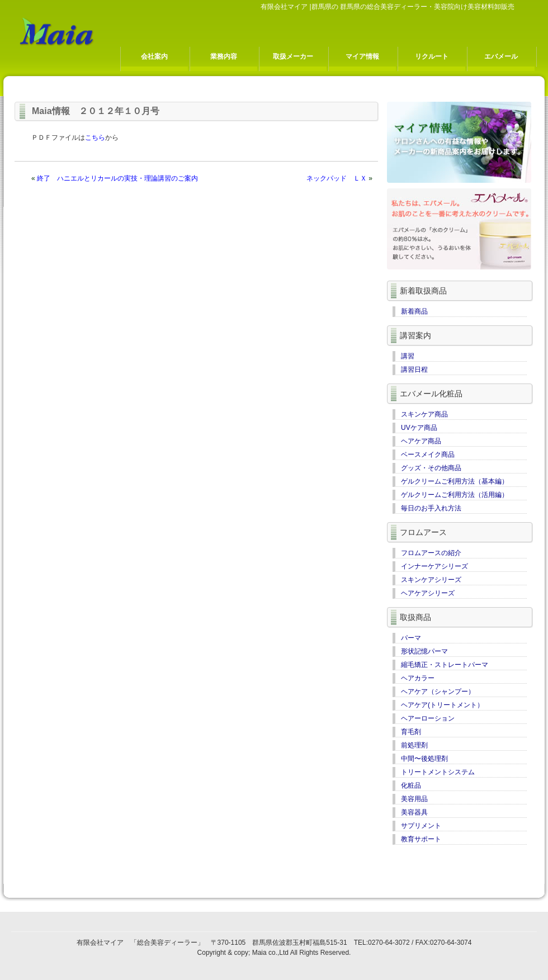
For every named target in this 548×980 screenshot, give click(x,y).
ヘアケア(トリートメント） (442, 705)
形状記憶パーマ (424, 651)
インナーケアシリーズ (434, 566)
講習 (408, 356)
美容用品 (414, 799)
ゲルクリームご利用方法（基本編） (455, 481)
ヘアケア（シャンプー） (438, 692)
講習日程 (414, 370)
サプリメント (421, 826)
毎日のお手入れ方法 (431, 508)
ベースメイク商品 (428, 455)
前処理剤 (414, 745)
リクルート (432, 56)
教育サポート (421, 839)
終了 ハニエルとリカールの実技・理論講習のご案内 (117, 178)
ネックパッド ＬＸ (337, 178)
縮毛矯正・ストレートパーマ (445, 665)
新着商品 (414, 311)
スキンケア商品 (424, 414)
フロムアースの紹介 (431, 553)
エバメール (501, 56)
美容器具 (414, 812)
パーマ (411, 638)
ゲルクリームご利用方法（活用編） (455, 495)
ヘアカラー (418, 678)
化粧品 (411, 785)
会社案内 (154, 56)
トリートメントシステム (438, 772)
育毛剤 (411, 732)
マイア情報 (362, 56)
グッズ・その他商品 (431, 468)
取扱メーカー (293, 56)
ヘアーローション (428, 718)
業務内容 (224, 56)
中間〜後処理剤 (424, 759)
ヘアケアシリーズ (428, 593)
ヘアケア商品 (421, 441)
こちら (95, 138)
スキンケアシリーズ (431, 580)
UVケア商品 (419, 428)
